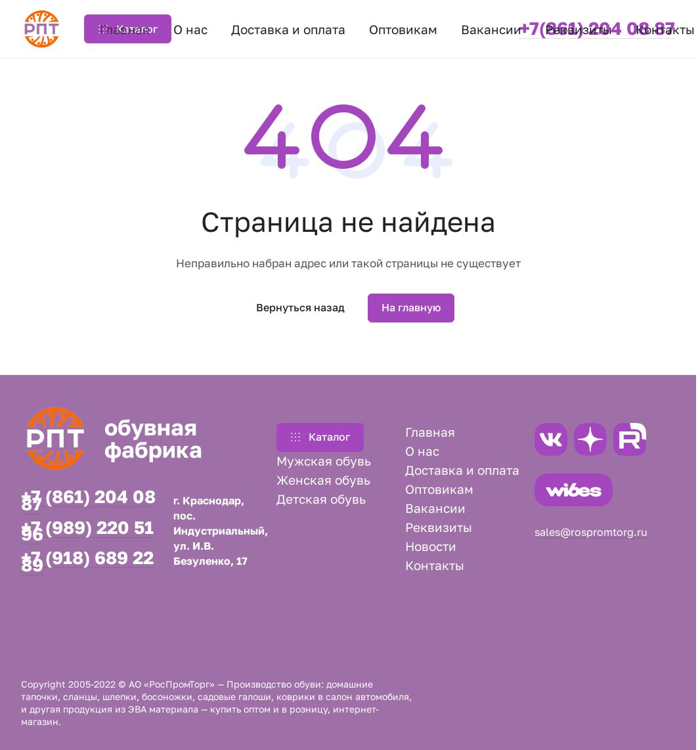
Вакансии (435, 508)
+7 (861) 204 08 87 (88, 500)
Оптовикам (439, 489)
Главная (430, 432)
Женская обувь (323, 480)
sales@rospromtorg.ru (591, 532)
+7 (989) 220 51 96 (87, 531)
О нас (422, 451)
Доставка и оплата (462, 470)
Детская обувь (321, 499)
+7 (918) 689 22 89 (87, 562)
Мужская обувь (324, 461)
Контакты (435, 565)
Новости (431, 546)
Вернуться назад (300, 307)
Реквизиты (439, 527)
